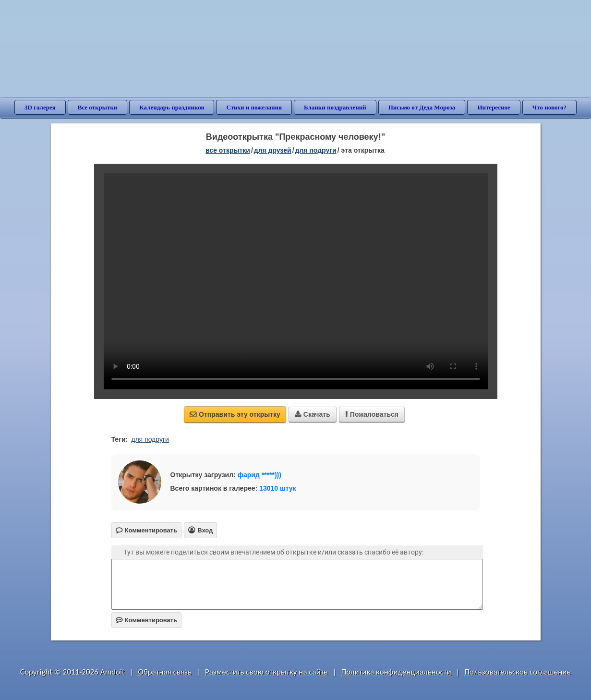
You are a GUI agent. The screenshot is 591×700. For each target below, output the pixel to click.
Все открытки (98, 107)
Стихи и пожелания (254, 107)
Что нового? (549, 107)
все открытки (228, 150)
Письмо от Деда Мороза (422, 107)
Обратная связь (165, 672)
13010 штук (278, 488)
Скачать (313, 414)
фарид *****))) (259, 475)
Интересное (494, 107)
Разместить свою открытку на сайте (266, 672)
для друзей (273, 150)
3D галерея (40, 107)
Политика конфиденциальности (396, 672)
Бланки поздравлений (335, 107)
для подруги (316, 150)
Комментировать (147, 620)
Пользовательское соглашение (518, 672)
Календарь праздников (172, 107)
